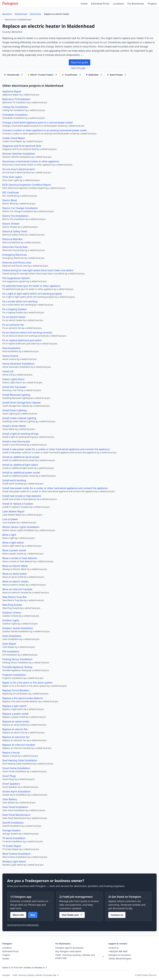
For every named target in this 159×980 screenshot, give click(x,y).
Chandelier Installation (15, 115)
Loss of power (10, 519)
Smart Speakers (11, 784)
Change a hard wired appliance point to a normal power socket (38, 123)
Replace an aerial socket (16, 721)
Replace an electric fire (15, 729)
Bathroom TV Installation (16, 99)
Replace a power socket (16, 714)
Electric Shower (11, 224)
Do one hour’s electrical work (19, 169)
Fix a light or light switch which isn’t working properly (32, 294)
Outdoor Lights (11, 620)
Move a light (9, 535)
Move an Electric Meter (15, 566)
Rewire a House (11, 753)
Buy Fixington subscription (68, 951)
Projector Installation (14, 675)
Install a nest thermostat (16, 441)
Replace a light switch (14, 706)
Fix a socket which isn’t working (20, 301)
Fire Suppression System (16, 278)
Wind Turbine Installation (16, 854)
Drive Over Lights (12, 177)
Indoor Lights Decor (14, 379)
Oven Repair (9, 644)
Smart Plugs (9, 776)
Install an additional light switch (20, 465)
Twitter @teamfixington (120, 959)
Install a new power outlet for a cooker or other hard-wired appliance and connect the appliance (56, 449)
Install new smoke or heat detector (22, 496)
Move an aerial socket (15, 574)
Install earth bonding (14, 480)
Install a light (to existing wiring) (20, 434)
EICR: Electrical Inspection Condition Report (27, 185)
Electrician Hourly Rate (15, 247)
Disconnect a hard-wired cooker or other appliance (31, 161)
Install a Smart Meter (14, 426)
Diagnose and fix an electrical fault (22, 146)
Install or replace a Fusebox (18, 504)
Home (84, 4)
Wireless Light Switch (14, 862)
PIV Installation (11, 651)
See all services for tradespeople (23, 925)
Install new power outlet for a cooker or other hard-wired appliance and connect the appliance (55, 488)
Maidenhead (21, 14)
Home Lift (8, 371)
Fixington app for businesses (69, 948)
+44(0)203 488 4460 (118, 951)
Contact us (117, 915)
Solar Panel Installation (15, 807)
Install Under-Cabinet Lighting (19, 418)
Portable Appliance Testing (17, 667)
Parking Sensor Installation (17, 659)
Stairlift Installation (13, 823)
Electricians (36, 14)
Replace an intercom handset (19, 745)
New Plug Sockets (12, 605)
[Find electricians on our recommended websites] (14, 75)
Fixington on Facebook (120, 955)
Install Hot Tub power (14, 387)
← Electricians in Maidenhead (17, 20)
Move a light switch (13, 543)
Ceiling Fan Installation (15, 107)
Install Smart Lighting (14, 410)
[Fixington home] (10, 4)
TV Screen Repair (12, 846)
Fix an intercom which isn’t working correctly (27, 333)
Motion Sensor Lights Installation (21, 527)
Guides (6, 959)
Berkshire (7, 14)
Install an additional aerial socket (21, 457)
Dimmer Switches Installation (19, 154)
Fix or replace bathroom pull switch (22, 340)
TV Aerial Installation (14, 838)
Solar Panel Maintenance (16, 815)
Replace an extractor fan (16, 737)
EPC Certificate (11, 193)
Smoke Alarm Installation (16, 792)
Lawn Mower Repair (13, 511)
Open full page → (80, 68)
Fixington (6, 975)
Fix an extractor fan (13, 325)
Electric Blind (10, 200)
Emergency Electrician (15, 255)
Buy (33, 915)
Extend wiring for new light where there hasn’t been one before (38, 270)
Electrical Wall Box (12, 239)
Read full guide (79, 62)
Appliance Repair (12, 91)
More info (18, 915)
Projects (152, 4)
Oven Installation (12, 636)
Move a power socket (14, 550)
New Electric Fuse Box (15, 597)
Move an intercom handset (17, 589)
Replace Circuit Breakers (16, 690)
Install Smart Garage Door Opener (22, 403)
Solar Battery (10, 799)
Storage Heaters (11, 830)
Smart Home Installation (16, 768)
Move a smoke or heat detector (20, 558)
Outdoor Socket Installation (18, 628)
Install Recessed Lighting (16, 395)
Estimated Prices (100, 4)
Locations (118, 4)
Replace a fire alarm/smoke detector (23, 698)
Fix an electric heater (14, 317)
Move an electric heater (16, 581)
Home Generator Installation (18, 364)
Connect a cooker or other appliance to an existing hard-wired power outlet (44, 130)
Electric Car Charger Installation (20, 208)
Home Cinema (10, 356)
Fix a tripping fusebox (14, 309)
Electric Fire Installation (15, 216)
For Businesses (136, 4)
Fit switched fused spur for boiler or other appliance (31, 286)
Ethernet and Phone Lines (17, 263)
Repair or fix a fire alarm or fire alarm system (27, 683)
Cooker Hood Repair (14, 138)
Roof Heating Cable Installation (20, 760)
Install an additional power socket (21, 473)
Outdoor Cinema (12, 613)
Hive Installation (11, 348)
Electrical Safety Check (15, 231)
